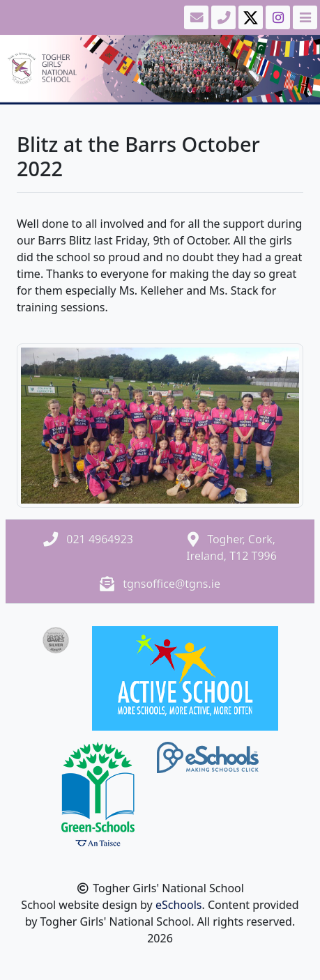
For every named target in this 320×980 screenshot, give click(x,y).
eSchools (179, 905)
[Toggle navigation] (304, 17)
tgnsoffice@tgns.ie (172, 584)
